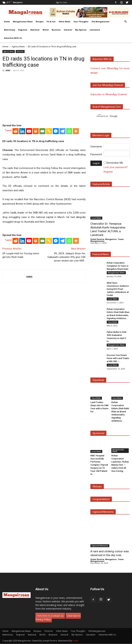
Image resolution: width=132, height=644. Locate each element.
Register (108, 172)
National (35, 30)
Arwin (76, 641)
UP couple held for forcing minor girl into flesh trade (21, 255)
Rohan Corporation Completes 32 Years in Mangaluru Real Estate (118, 266)
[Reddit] (16, 131)
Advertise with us (102, 59)
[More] (76, 131)
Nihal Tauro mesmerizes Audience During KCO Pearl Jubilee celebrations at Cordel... (118, 289)
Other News (64, 22)
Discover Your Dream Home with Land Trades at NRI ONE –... (118, 359)
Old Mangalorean (100, 22)
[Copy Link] (49, 131)
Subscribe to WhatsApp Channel (109, 94)
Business (56, 30)
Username (96, 147)
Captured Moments (103, 512)
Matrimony (10, 30)
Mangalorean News (23, 22)
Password (96, 154)
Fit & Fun (51, 22)
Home (7, 22)
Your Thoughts (81, 22)
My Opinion (81, 30)
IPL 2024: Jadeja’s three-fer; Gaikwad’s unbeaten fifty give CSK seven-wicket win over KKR (67, 257)
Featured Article (101, 184)
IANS (8, 70)
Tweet (8, 130)
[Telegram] (62, 131)
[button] (125, 22)
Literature (95, 30)
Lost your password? (116, 167)
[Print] (36, 131)
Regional (23, 30)
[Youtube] (29, 131)
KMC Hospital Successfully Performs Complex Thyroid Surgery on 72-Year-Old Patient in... (99, 465)
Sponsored (98, 433)
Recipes (40, 22)
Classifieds (112, 322)
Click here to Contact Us (50, 616)
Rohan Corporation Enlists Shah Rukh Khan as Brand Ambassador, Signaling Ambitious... (120, 412)
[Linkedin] (22, 131)
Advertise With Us (13, 38)
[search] (107, 116)
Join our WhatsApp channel (108, 85)
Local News (96, 218)
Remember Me (115, 163)
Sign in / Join (61, 2)
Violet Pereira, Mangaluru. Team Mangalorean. (107, 240)
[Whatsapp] (69, 131)
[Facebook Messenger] (56, 131)
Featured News (101, 254)
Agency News (18, 47)
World (46, 30)
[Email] (42, 131)
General (68, 30)
